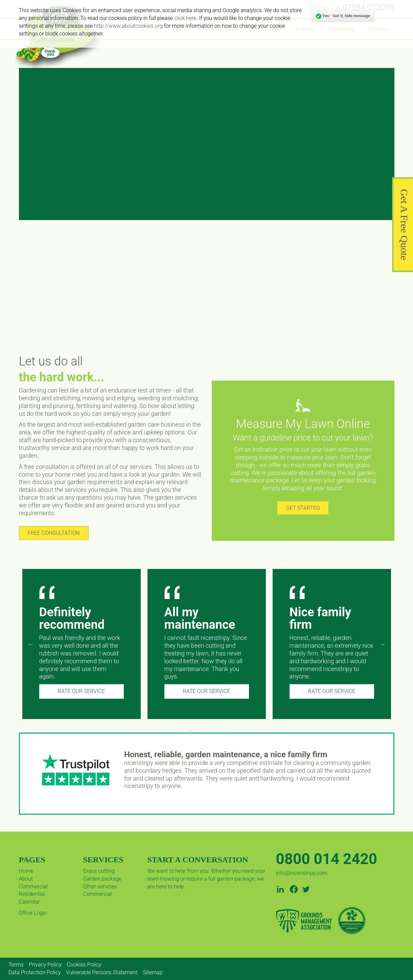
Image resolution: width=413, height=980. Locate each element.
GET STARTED (303, 508)
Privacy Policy (45, 965)
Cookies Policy (84, 965)
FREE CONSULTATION (54, 533)
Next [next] (383, 644)
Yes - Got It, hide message (343, 16)
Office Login (33, 913)
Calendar (29, 902)
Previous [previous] (31, 644)
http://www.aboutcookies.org (128, 26)
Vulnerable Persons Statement (102, 972)
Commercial (33, 887)
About (26, 879)
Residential (32, 894)
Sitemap (153, 972)
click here (185, 18)
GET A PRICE (202, 183)
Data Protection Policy (35, 972)
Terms (16, 965)
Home (26, 871)
